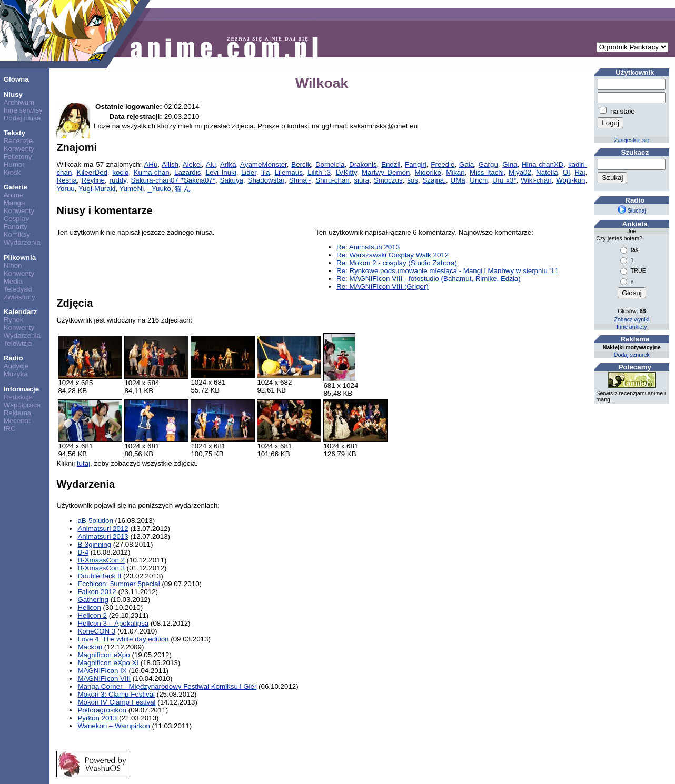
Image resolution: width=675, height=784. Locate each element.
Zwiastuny (19, 297)
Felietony (18, 157)
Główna (16, 79)
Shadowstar (266, 180)
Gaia (466, 164)
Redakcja (18, 397)
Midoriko (428, 172)
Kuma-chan (152, 172)
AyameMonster (264, 164)
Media (13, 281)
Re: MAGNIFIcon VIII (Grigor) (383, 287)
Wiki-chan (536, 180)
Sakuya (232, 180)
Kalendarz (21, 312)
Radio (13, 358)
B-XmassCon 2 (101, 560)
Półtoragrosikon (102, 710)
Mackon (90, 647)
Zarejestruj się (632, 140)
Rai (580, 172)
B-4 (83, 552)
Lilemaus (289, 172)
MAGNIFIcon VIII (104, 679)
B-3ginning (94, 544)
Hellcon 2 (92, 615)
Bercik (301, 164)
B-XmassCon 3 (101, 568)
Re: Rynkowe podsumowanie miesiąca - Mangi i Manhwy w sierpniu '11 (448, 271)
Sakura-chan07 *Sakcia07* (173, 180)
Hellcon (89, 607)
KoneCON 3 (96, 631)
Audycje (16, 366)
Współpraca (22, 405)
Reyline (93, 180)
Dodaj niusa (22, 118)
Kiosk (12, 172)
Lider (249, 172)
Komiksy (17, 234)
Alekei (192, 164)
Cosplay (16, 219)
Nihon (13, 265)
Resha (67, 180)
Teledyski (18, 289)
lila (265, 172)
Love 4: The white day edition (123, 639)
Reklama (18, 413)
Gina (510, 164)
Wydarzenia (22, 242)
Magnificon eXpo (103, 655)
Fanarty (16, 227)
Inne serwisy (23, 110)
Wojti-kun (570, 180)
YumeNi (131, 189)
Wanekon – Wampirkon (114, 726)
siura (361, 180)
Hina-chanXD (543, 164)
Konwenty (19, 149)
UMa (458, 180)
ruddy (118, 180)
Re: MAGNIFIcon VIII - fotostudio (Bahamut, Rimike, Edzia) (429, 279)
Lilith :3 (319, 172)
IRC (10, 429)
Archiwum (19, 102)
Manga (14, 203)
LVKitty (346, 172)
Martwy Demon (386, 172)
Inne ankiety (632, 327)
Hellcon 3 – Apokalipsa (113, 623)
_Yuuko (160, 189)
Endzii (391, 164)
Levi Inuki (221, 172)
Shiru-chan (332, 180)
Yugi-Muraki (97, 189)
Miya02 (520, 172)
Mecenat (17, 421)
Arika (228, 164)
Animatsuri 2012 (103, 529)
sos (413, 180)
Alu (211, 164)
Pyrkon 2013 (97, 718)
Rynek (14, 320)
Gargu (488, 164)
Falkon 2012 (97, 592)
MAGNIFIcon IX (102, 671)
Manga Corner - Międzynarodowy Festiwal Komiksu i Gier (167, 686)
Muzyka (16, 374)
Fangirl (416, 164)
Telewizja (18, 343)
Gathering (93, 600)
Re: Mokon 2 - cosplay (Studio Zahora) (397, 263)
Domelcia (330, 164)
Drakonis (363, 164)
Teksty (14, 133)
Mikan (455, 172)
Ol (566, 172)
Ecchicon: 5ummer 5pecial (118, 584)
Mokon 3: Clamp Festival (116, 694)
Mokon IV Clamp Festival (116, 702)
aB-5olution (95, 521)
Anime (14, 195)
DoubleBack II (99, 576)
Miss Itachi (487, 172)
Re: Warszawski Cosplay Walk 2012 (393, 255)
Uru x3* (504, 180)
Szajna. (434, 180)
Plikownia (20, 258)
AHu (151, 164)
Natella (547, 172)
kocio (120, 172)
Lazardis (187, 172)
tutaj (83, 463)
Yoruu (65, 189)
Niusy (13, 94)
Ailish (170, 164)
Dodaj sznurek (632, 355)
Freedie (443, 164)
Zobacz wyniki (632, 319)
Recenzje (18, 141)
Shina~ (300, 180)
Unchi (479, 180)
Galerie (16, 187)
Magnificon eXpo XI (108, 663)
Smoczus (388, 180)
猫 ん (183, 189)
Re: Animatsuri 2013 (368, 247)
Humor (14, 164)
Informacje (21, 389)
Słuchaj (632, 210)
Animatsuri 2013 (103, 536)
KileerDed (92, 172)
